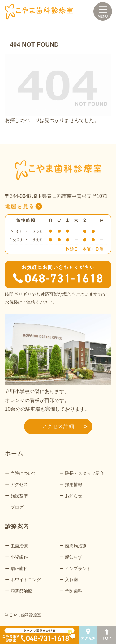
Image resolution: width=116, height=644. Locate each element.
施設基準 (19, 496)
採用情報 (74, 484)
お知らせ (74, 496)
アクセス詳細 (58, 426)
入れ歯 (71, 580)
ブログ (17, 507)
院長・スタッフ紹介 (84, 473)
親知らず (74, 557)
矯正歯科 (19, 569)
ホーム (14, 454)
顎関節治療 (21, 591)
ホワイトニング (26, 580)
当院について (24, 473)
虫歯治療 (19, 546)
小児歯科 (19, 557)
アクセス (19, 484)
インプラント (78, 569)
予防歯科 (74, 591)
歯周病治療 (76, 546)
